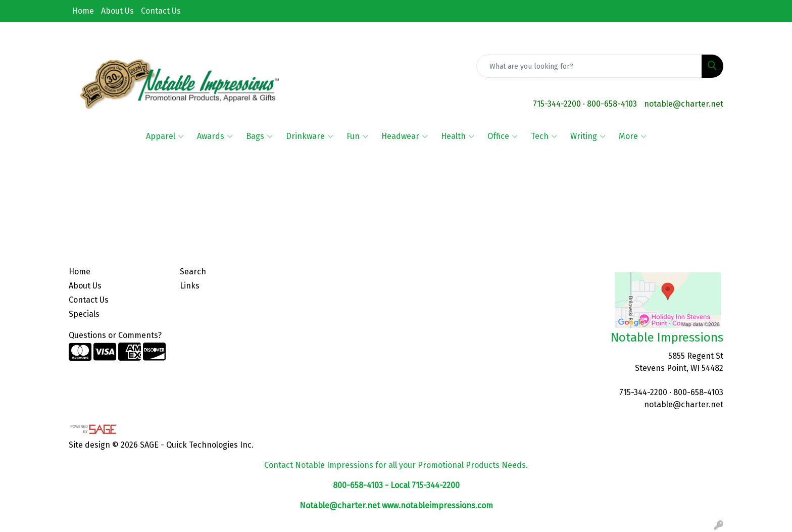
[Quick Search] (589, 66)
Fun (357, 136)
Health (458, 136)
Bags (259, 136)
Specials (84, 314)
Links (190, 286)
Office (503, 136)
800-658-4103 (612, 104)
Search (193, 272)
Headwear (405, 136)
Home (83, 11)
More (633, 136)
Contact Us (161, 11)
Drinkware (310, 136)
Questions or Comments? (115, 335)
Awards (215, 136)
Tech (544, 136)
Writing (588, 136)
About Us (117, 11)
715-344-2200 (557, 104)
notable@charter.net (684, 104)
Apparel (165, 136)
